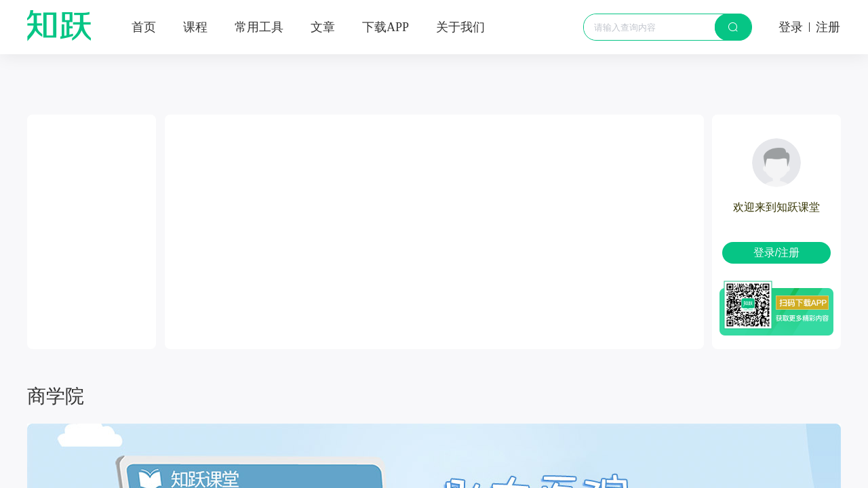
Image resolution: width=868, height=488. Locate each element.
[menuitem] (386, 27)
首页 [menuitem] (144, 27)
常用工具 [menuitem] (259, 27)
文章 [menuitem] (323, 27)
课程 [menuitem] (195, 27)
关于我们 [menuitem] (460, 27)
